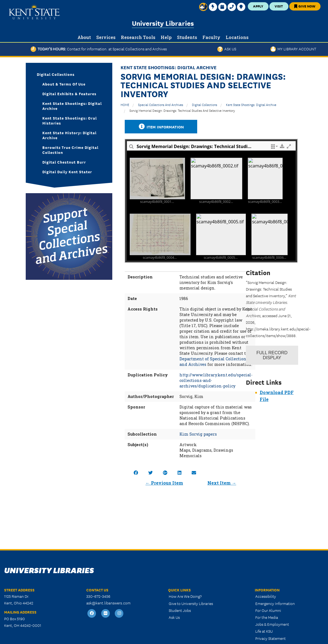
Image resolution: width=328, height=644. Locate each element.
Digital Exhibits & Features (69, 94)
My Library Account (293, 49)
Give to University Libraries (191, 603)
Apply (258, 6)
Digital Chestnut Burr (64, 162)
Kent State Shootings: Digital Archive (251, 104)
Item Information (161, 127)
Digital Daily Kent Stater (67, 172)
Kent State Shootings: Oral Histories (70, 120)
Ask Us (227, 49)
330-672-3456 (98, 596)
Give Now (305, 6)
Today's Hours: (99, 49)
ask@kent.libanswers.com (108, 603)
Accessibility (266, 596)
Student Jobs (180, 610)
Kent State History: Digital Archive (69, 135)
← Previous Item (164, 483)
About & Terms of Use (64, 84)
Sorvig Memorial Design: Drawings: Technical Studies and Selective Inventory (182, 110)
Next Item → (222, 483)
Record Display (272, 355)
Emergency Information (275, 603)
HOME (125, 104)
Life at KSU (264, 631)
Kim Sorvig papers (198, 434)
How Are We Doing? (185, 596)
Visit (279, 6)
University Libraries (163, 23)
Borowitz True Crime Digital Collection (70, 150)
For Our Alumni (268, 610)
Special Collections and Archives (161, 104)
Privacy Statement (270, 638)
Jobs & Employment (272, 624)
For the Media (267, 617)
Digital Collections (205, 104)
